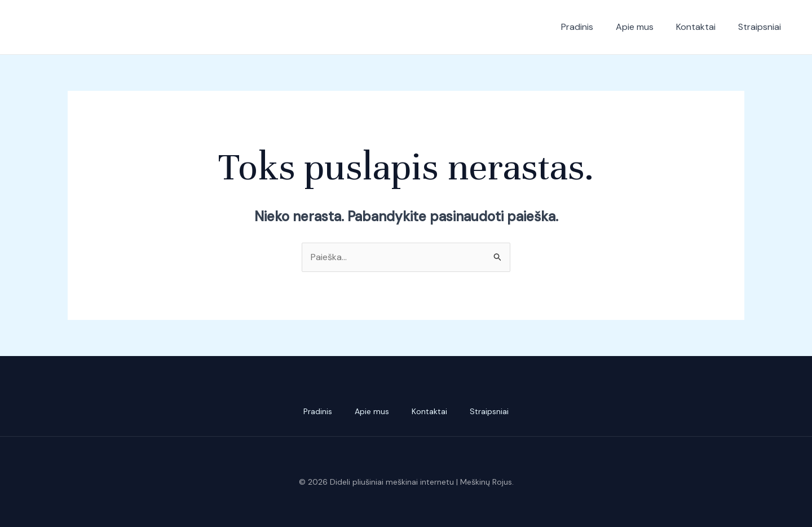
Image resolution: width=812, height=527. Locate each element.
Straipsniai (760, 27)
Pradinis (577, 27)
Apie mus (635, 27)
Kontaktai (696, 27)
